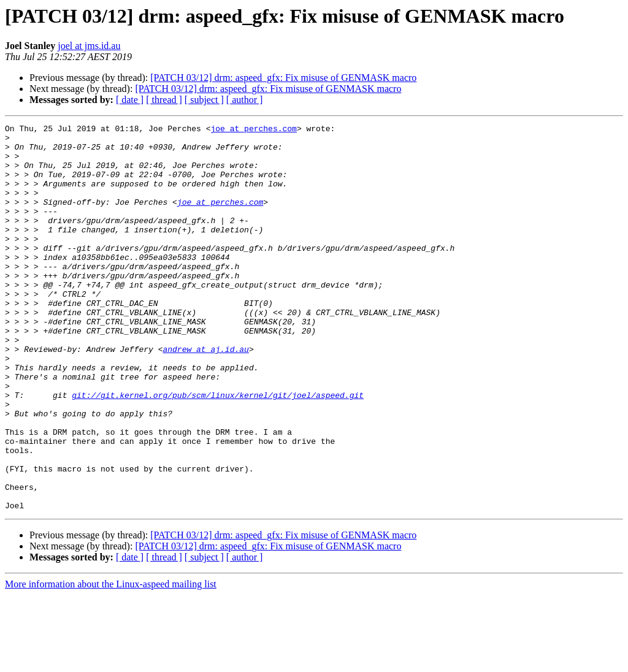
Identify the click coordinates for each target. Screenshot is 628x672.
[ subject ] (204, 100)
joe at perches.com (253, 130)
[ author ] (245, 100)
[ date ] (130, 100)
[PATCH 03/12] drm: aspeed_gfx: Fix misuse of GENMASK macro (283, 78)
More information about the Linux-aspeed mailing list (111, 661)
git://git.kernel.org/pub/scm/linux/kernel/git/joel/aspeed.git (218, 450)
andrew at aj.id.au (205, 395)
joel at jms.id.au (89, 46)
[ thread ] (164, 100)
